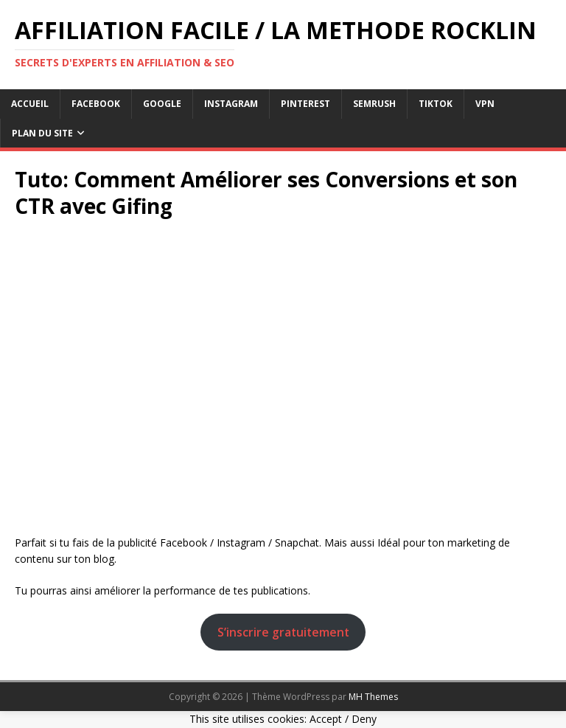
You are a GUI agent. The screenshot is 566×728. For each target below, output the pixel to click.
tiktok (436, 104)
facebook (96, 104)
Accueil (30, 104)
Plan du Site (42, 133)
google (162, 104)
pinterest (305, 104)
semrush (374, 104)
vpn (485, 104)
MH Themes (373, 697)
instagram (231, 104)
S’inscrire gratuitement (283, 632)
